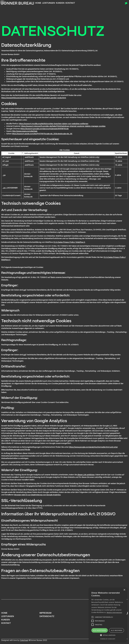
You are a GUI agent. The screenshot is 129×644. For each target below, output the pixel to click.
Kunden (60, 3)
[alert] (108, 615)
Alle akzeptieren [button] (100, 630)
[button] (108, 635)
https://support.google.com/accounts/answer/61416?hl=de (44, 129)
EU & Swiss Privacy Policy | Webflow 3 (69, 242)
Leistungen (49, 3)
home (4, 613)
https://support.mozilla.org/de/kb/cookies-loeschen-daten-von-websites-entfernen (54, 124)
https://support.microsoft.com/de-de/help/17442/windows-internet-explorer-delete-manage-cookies (63, 126)
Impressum (45, 613)
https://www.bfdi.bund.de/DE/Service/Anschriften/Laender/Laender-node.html (34, 98)
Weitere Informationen (114, 612)
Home (38, 3)
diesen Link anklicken (86, 475)
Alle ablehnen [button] (117, 630)
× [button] (124, 590)
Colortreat (24, 640)
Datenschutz (47, 616)
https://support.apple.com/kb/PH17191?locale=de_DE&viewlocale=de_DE (42, 134)
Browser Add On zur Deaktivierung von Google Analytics (37, 495)
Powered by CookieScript (108, 639)
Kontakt (70, 3)
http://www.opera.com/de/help (25, 131)
